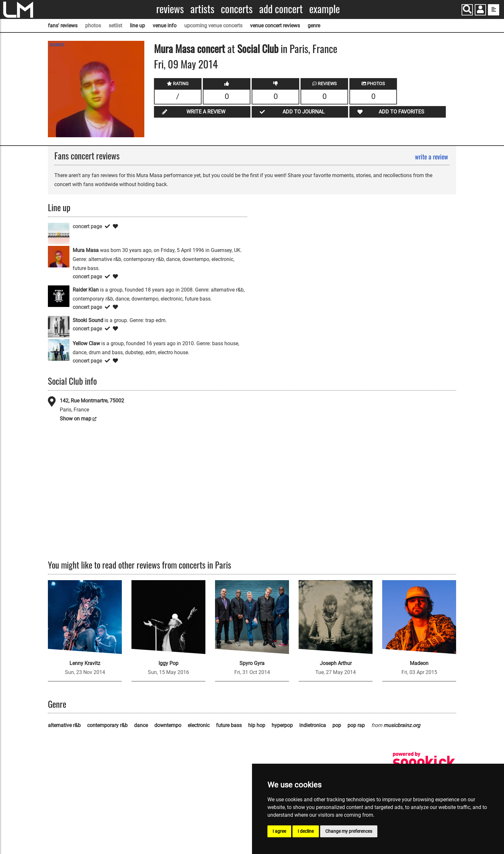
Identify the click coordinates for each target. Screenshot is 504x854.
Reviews (170, 9)
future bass (229, 725)
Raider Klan (86, 290)
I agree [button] (279, 831)
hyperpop (282, 725)
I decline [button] (306, 831)
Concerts (237, 9)
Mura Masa (174, 48)
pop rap (356, 725)
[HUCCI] (59, 233)
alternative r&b (64, 725)
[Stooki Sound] (59, 326)
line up (137, 26)
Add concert (281, 9)
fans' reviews (63, 26)
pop (337, 725)
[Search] (467, 10)
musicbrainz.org (402, 725)
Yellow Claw (86, 343)
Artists (202, 9)
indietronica (313, 725)
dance (141, 725)
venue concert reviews (275, 26)
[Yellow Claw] (59, 350)
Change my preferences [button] (349, 831)
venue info (165, 26)
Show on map (76, 419)
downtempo (168, 725)
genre (314, 26)
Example (324, 9)
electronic (199, 725)
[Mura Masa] (59, 256)
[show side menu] (494, 10)
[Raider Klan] (59, 296)
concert (210, 48)
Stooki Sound (88, 320)
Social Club (258, 48)
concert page (87, 226)
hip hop (257, 725)
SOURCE (57, 45)
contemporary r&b (107, 725)
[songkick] (424, 762)
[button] (480, 10)
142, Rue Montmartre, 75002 (92, 401)
